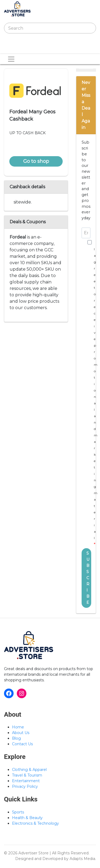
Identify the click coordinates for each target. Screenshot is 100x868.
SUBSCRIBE (88, 578)
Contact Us (22, 744)
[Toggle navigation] (11, 48)
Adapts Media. (83, 859)
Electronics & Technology (35, 823)
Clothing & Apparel (29, 770)
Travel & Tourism (27, 775)
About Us (21, 733)
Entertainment (26, 781)
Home (18, 727)
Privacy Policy (25, 786)
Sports (18, 812)
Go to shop (36, 161)
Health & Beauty (27, 818)
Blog (16, 738)
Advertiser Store (33, 853)
